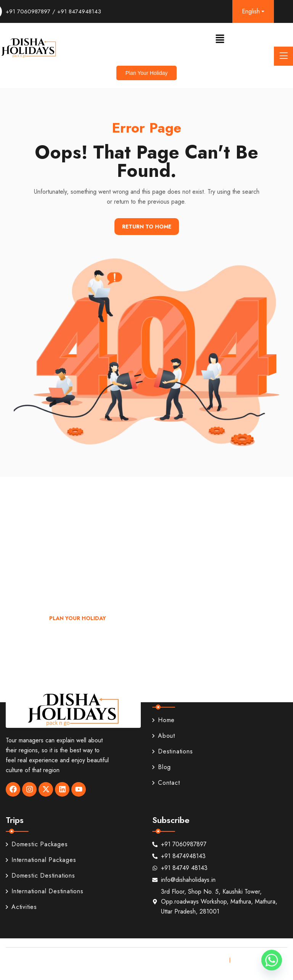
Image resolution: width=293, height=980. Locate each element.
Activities (21, 907)
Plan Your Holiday (78, 618)
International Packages (41, 860)
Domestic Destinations (40, 876)
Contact (166, 783)
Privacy (214, 960)
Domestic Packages (37, 844)
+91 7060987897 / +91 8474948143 (53, 11)
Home (163, 720)
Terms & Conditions (260, 960)
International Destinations (45, 891)
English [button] (251, 11)
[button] (220, 39)
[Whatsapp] (272, 960)
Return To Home (147, 227)
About (164, 736)
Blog (162, 767)
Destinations (173, 751)
